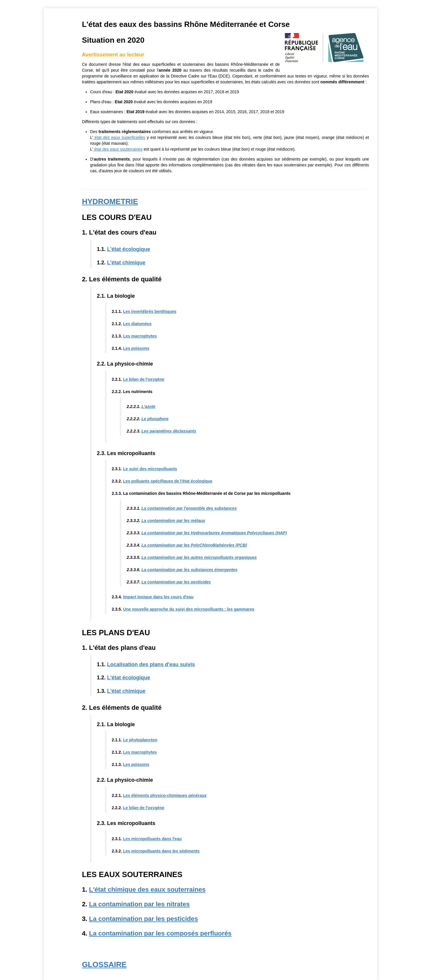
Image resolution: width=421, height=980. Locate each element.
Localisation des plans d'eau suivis (151, 664)
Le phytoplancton (141, 740)
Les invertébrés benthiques (150, 311)
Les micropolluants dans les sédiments (162, 851)
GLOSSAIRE (105, 965)
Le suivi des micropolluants (151, 469)
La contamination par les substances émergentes (190, 570)
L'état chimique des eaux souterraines (148, 889)
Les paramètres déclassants (169, 431)
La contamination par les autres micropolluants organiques (199, 557)
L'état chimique (127, 263)
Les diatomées (138, 324)
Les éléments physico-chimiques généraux (165, 795)
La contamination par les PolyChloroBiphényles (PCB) (195, 545)
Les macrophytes (140, 336)
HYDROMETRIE (111, 201)
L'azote (149, 407)
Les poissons (137, 348)
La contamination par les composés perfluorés (161, 933)
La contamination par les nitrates (140, 904)
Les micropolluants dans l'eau (153, 839)
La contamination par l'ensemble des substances (189, 508)
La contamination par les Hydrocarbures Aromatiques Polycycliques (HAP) (214, 533)
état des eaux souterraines (118, 149)
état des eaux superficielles (120, 137)
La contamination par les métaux (174, 521)
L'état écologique (129, 249)
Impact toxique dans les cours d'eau (159, 597)
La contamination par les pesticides (176, 582)
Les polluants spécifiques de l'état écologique (168, 481)
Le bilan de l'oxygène (144, 379)
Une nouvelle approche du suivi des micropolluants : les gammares (189, 609)
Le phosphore (155, 419)
